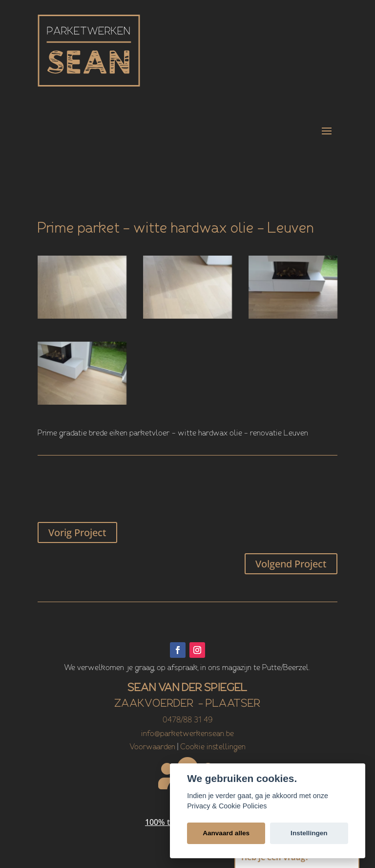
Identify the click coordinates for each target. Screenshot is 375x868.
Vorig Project (77, 532)
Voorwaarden (152, 747)
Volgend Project (291, 564)
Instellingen (309, 833)
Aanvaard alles (226, 833)
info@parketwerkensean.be (187, 734)
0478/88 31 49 (187, 720)
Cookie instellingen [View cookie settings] (213, 747)
